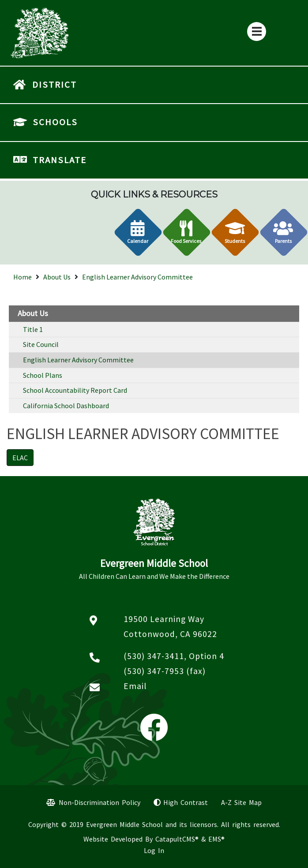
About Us (57, 277)
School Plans (43, 375)
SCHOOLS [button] (55, 122)
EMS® (216, 839)
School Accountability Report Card (75, 390)
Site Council (41, 344)
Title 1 (33, 329)
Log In (154, 850)
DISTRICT (54, 85)
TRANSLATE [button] (60, 160)
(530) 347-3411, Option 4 (174, 656)
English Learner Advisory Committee (137, 277)
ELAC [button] (20, 458)
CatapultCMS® (177, 839)
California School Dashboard (66, 406)
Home (23, 277)
